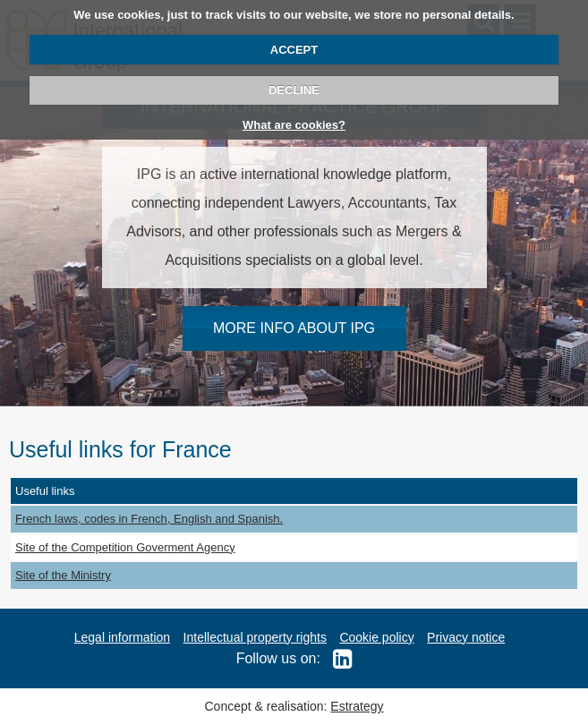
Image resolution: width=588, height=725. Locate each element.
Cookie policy (376, 637)
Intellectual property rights (255, 637)
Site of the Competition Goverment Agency (125, 547)
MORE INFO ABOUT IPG (294, 328)
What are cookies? (294, 125)
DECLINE (294, 90)
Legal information (122, 637)
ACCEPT (294, 50)
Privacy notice (466, 637)
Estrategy (357, 706)
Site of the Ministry (63, 575)
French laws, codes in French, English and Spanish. (149, 519)
